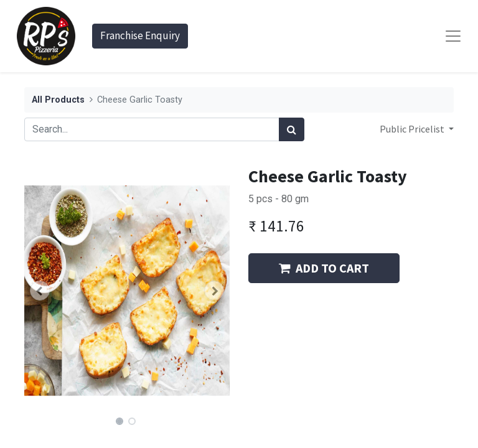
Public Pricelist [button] (413, 129)
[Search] (292, 129)
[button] (40, 291)
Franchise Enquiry (140, 35)
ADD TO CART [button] (324, 268)
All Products (58, 100)
